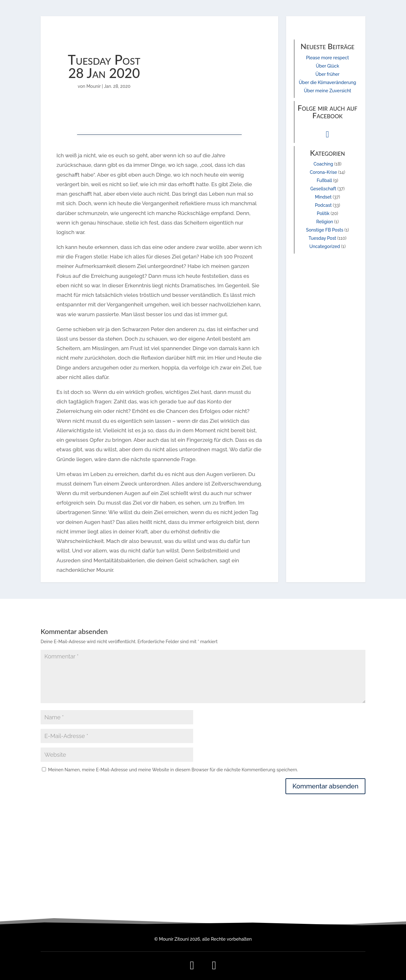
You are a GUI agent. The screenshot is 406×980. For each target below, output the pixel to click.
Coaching (323, 164)
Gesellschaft (323, 189)
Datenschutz (317, 892)
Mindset (323, 197)
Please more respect (327, 58)
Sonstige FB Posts (325, 230)
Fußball (324, 180)
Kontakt (317, 899)
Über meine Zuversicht (327, 91)
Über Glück (328, 66)
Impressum (317, 884)
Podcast (323, 205)
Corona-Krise (324, 172)
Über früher (328, 74)
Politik (323, 213)
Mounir (93, 86)
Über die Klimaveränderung (327, 82)
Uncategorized (325, 246)
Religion (325, 222)
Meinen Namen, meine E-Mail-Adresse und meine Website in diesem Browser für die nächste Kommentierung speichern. (173, 770)
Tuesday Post (322, 238)
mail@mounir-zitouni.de (203, 884)
